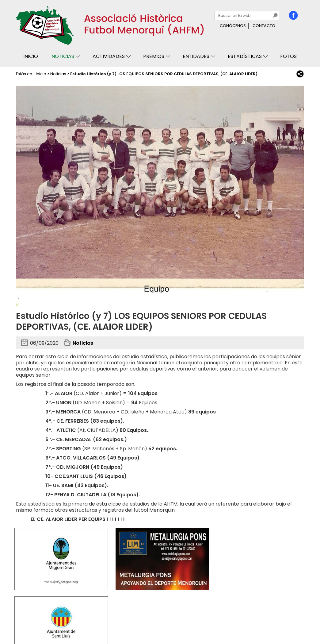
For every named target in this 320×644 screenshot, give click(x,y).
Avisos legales (81, 622)
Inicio (31, 56)
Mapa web (112, 622)
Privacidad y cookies (39, 622)
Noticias (63, 56)
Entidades (196, 56)
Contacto (264, 26)
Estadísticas (245, 56)
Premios (154, 56)
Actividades (109, 56)
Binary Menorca (288, 622)
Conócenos (233, 26)
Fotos (288, 56)
